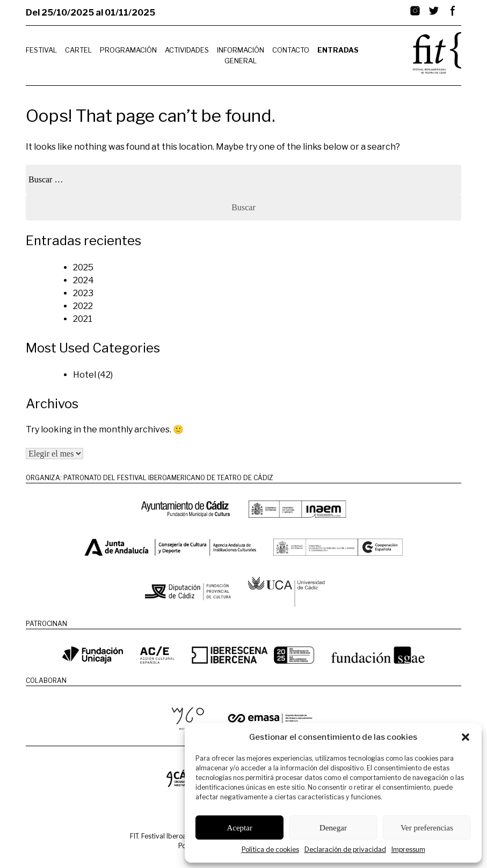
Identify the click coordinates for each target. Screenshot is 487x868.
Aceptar (239, 828)
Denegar (333, 828)
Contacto (291, 50)
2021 (83, 319)
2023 (83, 293)
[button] (466, 737)
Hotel (85, 375)
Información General (241, 55)
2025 (83, 267)
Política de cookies (270, 849)
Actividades (187, 50)
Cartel (78, 50)
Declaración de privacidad (345, 849)
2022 (83, 306)
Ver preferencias (427, 828)
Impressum (408, 849)
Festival (41, 50)
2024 (83, 280)
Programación (128, 50)
